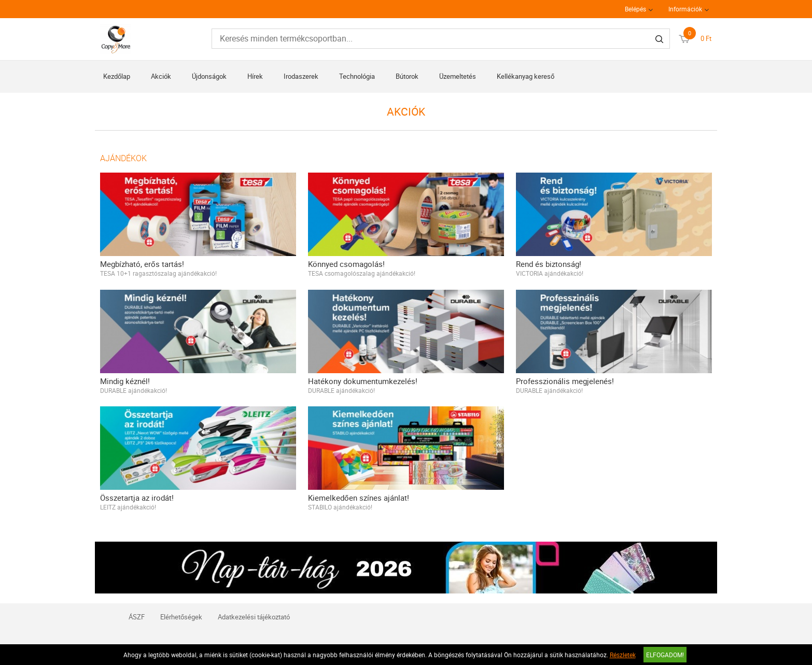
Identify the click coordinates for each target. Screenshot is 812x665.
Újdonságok (209, 76)
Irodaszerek (301, 76)
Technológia (357, 76)
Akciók (161, 76)
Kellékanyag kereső (526, 76)
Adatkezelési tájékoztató (254, 617)
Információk (685, 9)
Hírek (255, 76)
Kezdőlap (117, 76)
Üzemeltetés (458, 76)
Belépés (635, 9)
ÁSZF (137, 617)
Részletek (623, 655)
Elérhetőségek (181, 617)
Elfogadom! (665, 655)
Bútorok (407, 76)
